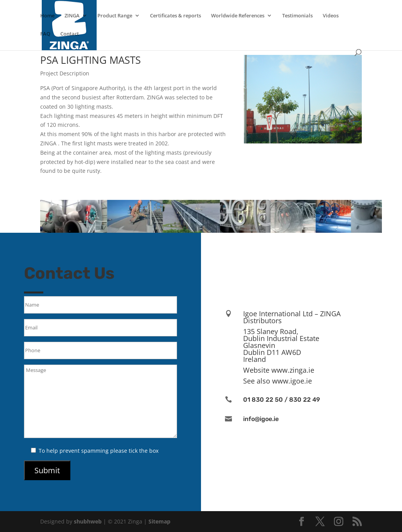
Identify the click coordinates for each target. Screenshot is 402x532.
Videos (331, 16)
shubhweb (88, 521)
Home (47, 16)
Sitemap (159, 521)
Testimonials (297, 16)
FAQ (45, 34)
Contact (70, 34)
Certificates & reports (175, 16)
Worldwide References (238, 16)
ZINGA (72, 16)
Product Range (115, 16)
